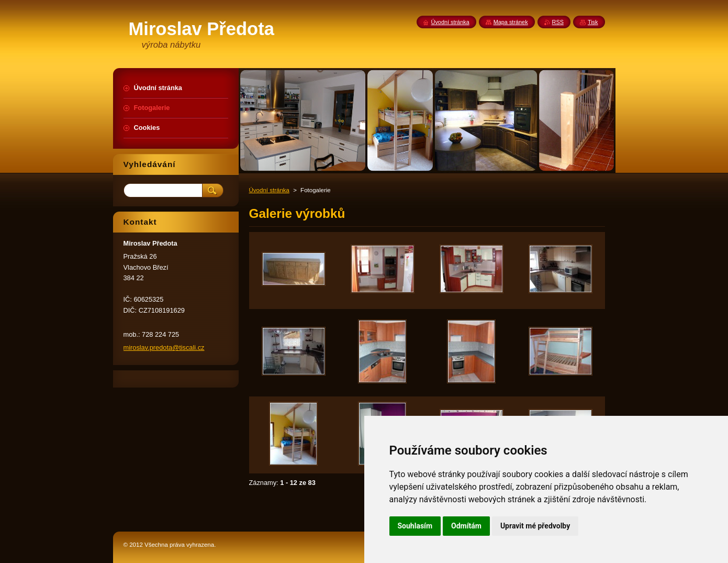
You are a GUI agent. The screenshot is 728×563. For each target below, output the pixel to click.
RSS (558, 22)
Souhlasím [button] (415, 526)
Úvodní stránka (269, 190)
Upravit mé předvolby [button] (535, 526)
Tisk (593, 22)
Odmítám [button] (466, 526)
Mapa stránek (511, 22)
